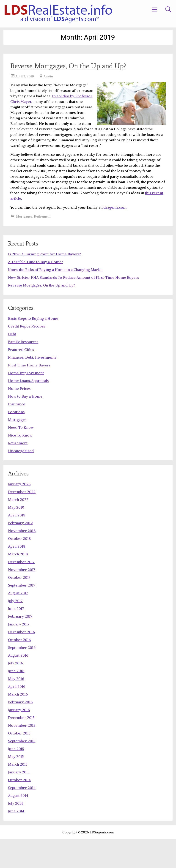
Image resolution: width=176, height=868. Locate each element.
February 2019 (20, 551)
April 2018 (17, 575)
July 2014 (15, 832)
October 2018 (19, 567)
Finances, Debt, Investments (32, 386)
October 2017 (19, 606)
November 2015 (22, 754)
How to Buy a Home (25, 425)
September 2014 (22, 816)
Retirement (42, 216)
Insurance (17, 433)
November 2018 (22, 559)
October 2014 (19, 808)
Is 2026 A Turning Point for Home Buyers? (45, 283)
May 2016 (16, 707)
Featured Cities (21, 378)
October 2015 (19, 762)
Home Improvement (26, 401)
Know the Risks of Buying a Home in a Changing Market (55, 298)
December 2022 (22, 520)
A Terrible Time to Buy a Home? (36, 290)
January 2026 (19, 513)
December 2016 (21, 661)
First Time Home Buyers (29, 394)
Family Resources (23, 370)
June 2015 (16, 777)
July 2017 (15, 629)
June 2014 (16, 840)
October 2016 (19, 668)
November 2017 (22, 598)
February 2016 (20, 731)
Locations (16, 440)
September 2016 (22, 676)
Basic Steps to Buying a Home (33, 347)
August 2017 (18, 622)
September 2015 (22, 770)
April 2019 (17, 544)
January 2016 (19, 738)
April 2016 (17, 715)
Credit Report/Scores (26, 355)
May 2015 (16, 785)
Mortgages (24, 216)
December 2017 (21, 590)
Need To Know (21, 456)
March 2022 (18, 528)
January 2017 (19, 653)
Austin (48, 76)
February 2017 (20, 645)
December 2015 (21, 746)
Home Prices (19, 417)
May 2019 (16, 536)
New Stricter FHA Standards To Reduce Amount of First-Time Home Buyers (73, 306)
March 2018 (18, 583)
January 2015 (19, 801)
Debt (12, 363)
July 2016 (15, 692)
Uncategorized (21, 479)
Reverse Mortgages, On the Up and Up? (68, 66)
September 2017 (22, 614)
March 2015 (18, 793)
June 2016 (16, 699)
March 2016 (18, 723)
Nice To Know (20, 464)
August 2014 (18, 824)
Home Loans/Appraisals (28, 409)
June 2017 (16, 637)
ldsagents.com (114, 207)
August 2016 (18, 684)
